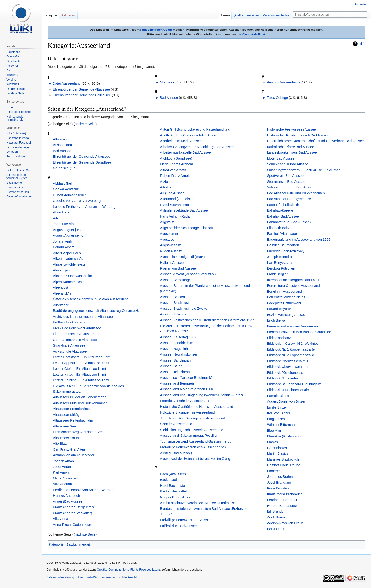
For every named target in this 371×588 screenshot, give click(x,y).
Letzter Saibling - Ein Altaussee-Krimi (81, 380)
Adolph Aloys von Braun (285, 523)
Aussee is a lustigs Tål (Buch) (182, 257)
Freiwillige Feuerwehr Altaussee (77, 328)
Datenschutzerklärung (60, 577)
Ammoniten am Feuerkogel (73, 455)
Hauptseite (13, 52)
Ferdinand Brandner (282, 500)
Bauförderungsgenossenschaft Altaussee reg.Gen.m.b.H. (96, 311)
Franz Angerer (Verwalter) (73, 513)
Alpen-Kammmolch (67, 282)
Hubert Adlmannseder (69, 195)
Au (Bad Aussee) (173, 193)
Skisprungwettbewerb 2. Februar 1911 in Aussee (304, 170)
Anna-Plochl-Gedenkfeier (72, 525)
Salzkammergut (78, 544)
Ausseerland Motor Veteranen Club (186, 389)
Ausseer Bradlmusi (174, 303)
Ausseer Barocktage (175, 280)
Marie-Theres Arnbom (176, 164)
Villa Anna (61, 519)
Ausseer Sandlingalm (176, 360)
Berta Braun (276, 529)
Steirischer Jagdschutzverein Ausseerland (192, 430)
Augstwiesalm (170, 245)
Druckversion (15, 187)
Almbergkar (62, 270)
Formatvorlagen (16, 157)
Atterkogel (168, 187)
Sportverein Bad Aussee (285, 176)
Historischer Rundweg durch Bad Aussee (298, 135)
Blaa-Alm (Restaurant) (284, 436)
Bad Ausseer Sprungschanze (289, 199)
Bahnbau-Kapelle (280, 210)
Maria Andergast (65, 478)
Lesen (225, 15)
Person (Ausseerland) (283, 82)
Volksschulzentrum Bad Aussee (291, 187)
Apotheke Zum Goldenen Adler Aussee (189, 135)
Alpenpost (61, 287)
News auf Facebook (19, 143)
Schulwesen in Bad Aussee (288, 164)
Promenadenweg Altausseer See (78, 432)
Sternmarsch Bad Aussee (286, 182)
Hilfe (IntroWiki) (16, 133)
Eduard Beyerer (279, 309)
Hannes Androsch (66, 496)
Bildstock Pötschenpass (285, 373)
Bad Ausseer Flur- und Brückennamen (296, 193)
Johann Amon (63, 461)
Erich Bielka (276, 320)
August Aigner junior (68, 230)
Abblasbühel (62, 183)
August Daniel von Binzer (286, 401)
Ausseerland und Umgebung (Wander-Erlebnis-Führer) (201, 395)
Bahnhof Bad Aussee (283, 216)
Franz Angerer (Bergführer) (73, 507)
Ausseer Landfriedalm (177, 343)
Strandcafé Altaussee (69, 345)
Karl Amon (61, 472)
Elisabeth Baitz (278, 228)
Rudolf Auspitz (171, 251)
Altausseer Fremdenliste (71, 409)
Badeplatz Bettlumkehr (284, 303)
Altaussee (167, 82)
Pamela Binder (278, 396)
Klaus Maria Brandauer (285, 494)
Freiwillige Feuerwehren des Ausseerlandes (193, 447)
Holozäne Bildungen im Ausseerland (187, 412)
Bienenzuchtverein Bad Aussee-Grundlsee (299, 332)
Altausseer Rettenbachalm (73, 420)
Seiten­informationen (19, 196)
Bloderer (274, 471)
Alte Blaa (60, 444)
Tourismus (13, 75)
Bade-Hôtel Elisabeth (283, 205)
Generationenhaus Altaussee (75, 340)
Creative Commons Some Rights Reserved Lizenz (129, 570)
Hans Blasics (277, 448)
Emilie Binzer (277, 407)
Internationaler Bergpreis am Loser (293, 280)
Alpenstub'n (62, 293)
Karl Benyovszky (280, 263)
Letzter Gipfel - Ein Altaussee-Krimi (79, 369)
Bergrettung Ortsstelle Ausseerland (294, 286)
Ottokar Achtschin (66, 189)
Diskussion (68, 15)
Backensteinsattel (173, 491)
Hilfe (362, 44)
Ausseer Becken (172, 297)
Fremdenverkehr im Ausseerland (185, 401)
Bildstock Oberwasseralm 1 (288, 361)
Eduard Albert (63, 247)
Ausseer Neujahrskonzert (179, 354)
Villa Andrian (62, 484)
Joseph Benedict (280, 257)
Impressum (108, 577)
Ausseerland (62, 145)
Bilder (10, 107)
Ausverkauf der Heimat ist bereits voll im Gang (195, 459)
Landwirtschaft (15, 89)
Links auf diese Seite (20, 170)
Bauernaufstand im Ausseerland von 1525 (299, 240)
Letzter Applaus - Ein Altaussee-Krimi (81, 363)
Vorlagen (12, 152)
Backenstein (169, 480)
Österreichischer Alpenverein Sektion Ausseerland (91, 299)
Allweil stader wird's (68, 259)
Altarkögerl (61, 305)
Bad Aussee (169, 98)
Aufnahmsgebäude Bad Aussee (184, 210)
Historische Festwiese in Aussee (291, 129)
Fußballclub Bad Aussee (178, 526)
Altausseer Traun (66, 438)
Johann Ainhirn (64, 241)
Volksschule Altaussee (70, 351)
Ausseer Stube (171, 366)
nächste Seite (85, 124)
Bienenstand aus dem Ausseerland (293, 326)
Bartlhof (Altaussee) (282, 234)
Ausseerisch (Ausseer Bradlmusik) (186, 378)
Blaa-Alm (274, 431)
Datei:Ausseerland (67, 83)
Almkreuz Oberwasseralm (73, 276)
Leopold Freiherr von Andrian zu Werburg (84, 207)
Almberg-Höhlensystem (71, 264)
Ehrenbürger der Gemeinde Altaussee (81, 89)
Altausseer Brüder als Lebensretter (79, 397)
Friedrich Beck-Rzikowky (286, 251)
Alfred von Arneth (173, 170)
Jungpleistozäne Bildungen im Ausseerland (192, 418)
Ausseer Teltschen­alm (177, 372)
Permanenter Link (18, 192)
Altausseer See (65, 426)
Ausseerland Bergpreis (177, 383)
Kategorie (56, 544)
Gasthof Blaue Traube (284, 465)
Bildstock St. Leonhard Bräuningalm (294, 384)
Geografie (13, 57)
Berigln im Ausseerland (285, 292)
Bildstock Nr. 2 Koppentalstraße (291, 355)
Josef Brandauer (280, 483)
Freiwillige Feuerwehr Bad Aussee (186, 520)
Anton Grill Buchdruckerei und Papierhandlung (195, 129)
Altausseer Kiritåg (66, 415)
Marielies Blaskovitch (283, 459)
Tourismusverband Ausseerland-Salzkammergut (196, 441)
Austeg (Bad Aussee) (176, 453)
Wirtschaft (13, 84)
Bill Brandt (275, 511)
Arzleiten (167, 182)
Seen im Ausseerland (176, 424)
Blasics (273, 442)
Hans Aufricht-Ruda (175, 216)
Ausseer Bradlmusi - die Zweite (183, 309)
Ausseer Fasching (174, 314)
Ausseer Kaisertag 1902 (178, 337)
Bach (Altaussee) (173, 474)
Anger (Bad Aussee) (68, 501)
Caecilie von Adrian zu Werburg (77, 201)
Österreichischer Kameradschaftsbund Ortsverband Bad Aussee (316, 141)
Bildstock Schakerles (283, 378)
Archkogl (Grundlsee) (176, 158)
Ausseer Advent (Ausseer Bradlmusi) (188, 274)
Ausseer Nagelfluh (174, 349)
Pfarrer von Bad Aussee (178, 268)
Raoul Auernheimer (174, 205)
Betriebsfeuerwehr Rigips (286, 297)
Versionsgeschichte (276, 15)
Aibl (56, 218)
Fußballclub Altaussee (70, 322)
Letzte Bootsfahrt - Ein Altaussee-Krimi (82, 357)
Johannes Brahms (281, 477)
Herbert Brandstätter (283, 506)
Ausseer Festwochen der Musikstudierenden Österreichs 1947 (207, 320)
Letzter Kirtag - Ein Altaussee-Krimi (79, 375)
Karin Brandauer (280, 488)
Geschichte (13, 61)
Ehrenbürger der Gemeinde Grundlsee (82, 95)
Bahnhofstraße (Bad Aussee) (289, 222)
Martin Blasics (278, 453)
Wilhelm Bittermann (282, 425)
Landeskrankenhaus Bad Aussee (292, 152)
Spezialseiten (15, 183)
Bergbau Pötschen (281, 268)
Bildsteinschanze (280, 338)
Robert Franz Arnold (175, 176)
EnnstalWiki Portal (18, 138)
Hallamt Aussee (172, 263)
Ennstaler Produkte (18, 112)
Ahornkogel (62, 212)
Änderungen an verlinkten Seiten (17, 177)
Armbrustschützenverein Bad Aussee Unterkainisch (199, 503)
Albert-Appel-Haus (67, 253)
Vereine (11, 80)
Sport (10, 70)
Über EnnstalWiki (88, 577)
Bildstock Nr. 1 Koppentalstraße (291, 349)
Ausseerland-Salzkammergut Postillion (189, 436)
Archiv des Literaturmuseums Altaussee (83, 317)
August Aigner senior (69, 235)
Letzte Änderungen (18, 147)
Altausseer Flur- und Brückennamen (80, 403)
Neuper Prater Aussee (177, 497)
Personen (12, 66)
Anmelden (361, 4)
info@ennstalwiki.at (251, 34)
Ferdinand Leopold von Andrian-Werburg (84, 490)
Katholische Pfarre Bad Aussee (291, 147)
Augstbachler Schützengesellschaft (186, 228)
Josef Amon (62, 467)
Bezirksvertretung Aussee (286, 315)
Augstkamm (169, 234)
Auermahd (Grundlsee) (177, 199)
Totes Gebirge (277, 98)
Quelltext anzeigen (246, 15)
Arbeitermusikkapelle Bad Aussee (185, 152)
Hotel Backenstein (174, 486)
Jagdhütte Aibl (64, 224)
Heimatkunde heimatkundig (15, 118)
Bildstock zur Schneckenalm (288, 390)
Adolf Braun (276, 517)
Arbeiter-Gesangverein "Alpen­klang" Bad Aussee (197, 147)
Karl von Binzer (279, 413)
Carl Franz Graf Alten (69, 449)
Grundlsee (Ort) (65, 168)
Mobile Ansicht (127, 577)
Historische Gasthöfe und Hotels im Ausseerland (197, 407)
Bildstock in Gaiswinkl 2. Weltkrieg (293, 344)
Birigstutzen (276, 419)
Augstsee (167, 240)
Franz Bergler (277, 274)
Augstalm (167, 222)
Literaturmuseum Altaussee (74, 334)
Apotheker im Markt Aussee (181, 141)
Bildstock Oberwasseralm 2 (288, 367)
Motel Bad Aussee (281, 158)
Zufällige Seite (15, 93)
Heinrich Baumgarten (283, 245)
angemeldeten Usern (157, 30)
